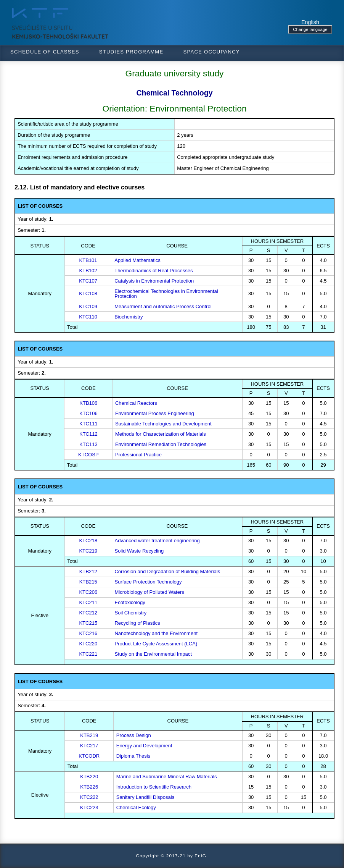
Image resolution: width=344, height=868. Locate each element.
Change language (310, 29)
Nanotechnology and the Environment (156, 633)
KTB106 (88, 403)
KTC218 (88, 541)
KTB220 (89, 777)
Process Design (134, 735)
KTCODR (89, 756)
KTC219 (88, 551)
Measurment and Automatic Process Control (163, 306)
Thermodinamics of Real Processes (154, 271)
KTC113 (88, 444)
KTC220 (88, 644)
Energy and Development (144, 746)
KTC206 (88, 592)
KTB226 (89, 787)
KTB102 (88, 271)
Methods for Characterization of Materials (161, 434)
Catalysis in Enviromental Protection (154, 281)
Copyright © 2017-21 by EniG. (172, 856)
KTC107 (88, 281)
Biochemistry (129, 317)
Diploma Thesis (133, 756)
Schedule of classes (45, 52)
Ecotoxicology (130, 602)
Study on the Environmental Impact (153, 654)
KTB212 (88, 571)
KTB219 (89, 735)
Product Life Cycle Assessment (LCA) (156, 644)
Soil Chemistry (130, 613)
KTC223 (89, 807)
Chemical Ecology (136, 807)
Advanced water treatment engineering (157, 541)
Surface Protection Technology (148, 582)
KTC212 (88, 613)
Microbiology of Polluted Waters (149, 592)
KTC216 (88, 633)
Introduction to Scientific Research (154, 787)
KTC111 (88, 424)
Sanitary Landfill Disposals (145, 797)
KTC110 (88, 317)
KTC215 (88, 623)
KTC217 (89, 746)
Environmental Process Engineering (155, 413)
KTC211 (88, 602)
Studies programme (131, 52)
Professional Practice (138, 455)
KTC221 (88, 654)
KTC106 (88, 413)
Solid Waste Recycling (139, 551)
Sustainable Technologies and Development (163, 424)
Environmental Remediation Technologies (161, 444)
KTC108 (88, 293)
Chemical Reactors (136, 403)
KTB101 (88, 260)
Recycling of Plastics (137, 623)
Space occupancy (211, 52)
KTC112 (88, 434)
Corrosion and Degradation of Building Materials (167, 571)
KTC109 (88, 306)
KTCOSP (88, 455)
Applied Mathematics (137, 260)
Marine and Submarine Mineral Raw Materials (167, 777)
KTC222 (89, 797)
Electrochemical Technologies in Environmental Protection (166, 294)
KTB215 (88, 582)
